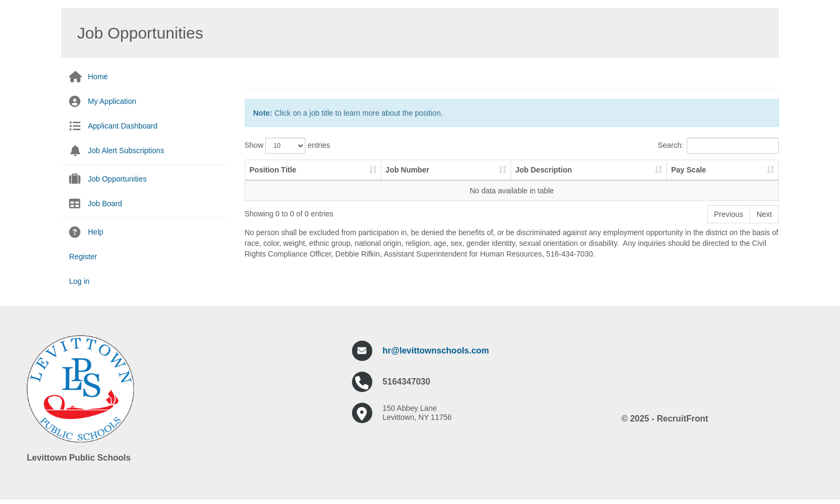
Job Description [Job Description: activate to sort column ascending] (544, 170)
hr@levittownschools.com (436, 351)
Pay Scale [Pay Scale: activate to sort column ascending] (689, 170)
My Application (112, 101)
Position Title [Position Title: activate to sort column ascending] (273, 170)
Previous (729, 214)
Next (764, 214)
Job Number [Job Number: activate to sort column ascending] (408, 170)
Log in (79, 281)
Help (96, 232)
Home (98, 77)
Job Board (105, 204)
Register (83, 257)
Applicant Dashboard (123, 126)
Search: (718, 146)
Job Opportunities (117, 179)
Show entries (288, 146)
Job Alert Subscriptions (126, 151)
